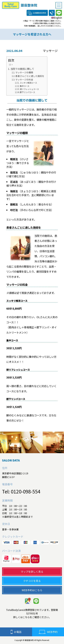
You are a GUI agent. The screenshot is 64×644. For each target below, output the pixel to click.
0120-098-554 (26, 491)
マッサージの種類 (24, 72)
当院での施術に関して (22, 69)
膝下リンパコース (27, 92)
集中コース (25, 86)
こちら (26, 617)
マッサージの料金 (24, 80)
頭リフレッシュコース (29, 89)
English (57, 18)
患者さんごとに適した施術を (30, 76)
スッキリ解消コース (28, 83)
